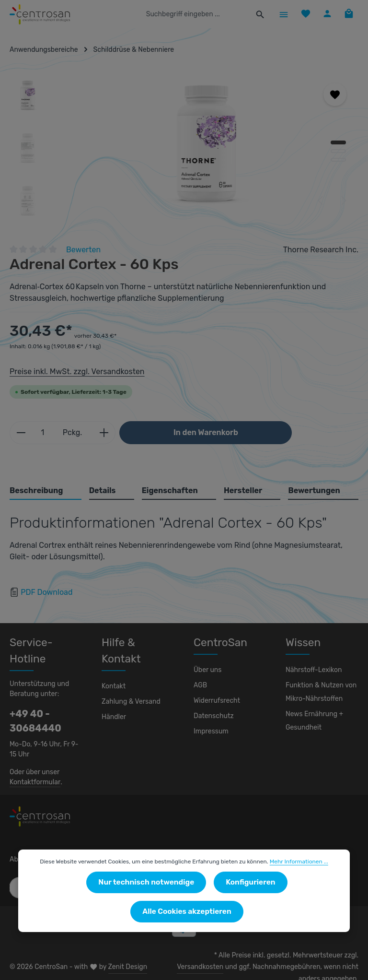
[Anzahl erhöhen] (99, 433)
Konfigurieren (189, 912)
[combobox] (195, 14)
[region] (184, 148)
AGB (201, 685)
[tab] (46, 491)
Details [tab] (102, 490)
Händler (113, 701)
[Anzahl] (41, 433)
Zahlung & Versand (130, 685)
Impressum (210, 732)
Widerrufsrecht (215, 701)
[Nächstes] (343, 201)
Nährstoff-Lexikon (312, 670)
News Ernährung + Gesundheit (313, 721)
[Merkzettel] (303, 14)
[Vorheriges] (321, 201)
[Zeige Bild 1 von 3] (338, 142)
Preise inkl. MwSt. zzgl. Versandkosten (75, 372)
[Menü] (281, 14)
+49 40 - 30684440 (31, 721)
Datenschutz (212, 716)
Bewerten (84, 250)
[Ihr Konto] (326, 14)
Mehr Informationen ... (295, 892)
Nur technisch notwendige (94, 912)
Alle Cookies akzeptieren (282, 912)
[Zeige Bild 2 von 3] (338, 151)
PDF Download (47, 592)
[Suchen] (257, 14)
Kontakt (113, 670)
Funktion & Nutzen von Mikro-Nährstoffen (320, 692)
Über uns (207, 670)
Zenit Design (123, 961)
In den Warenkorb (201, 432)
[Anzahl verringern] (21, 433)
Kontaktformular (33, 782)
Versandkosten (336, 956)
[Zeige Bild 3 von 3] (338, 160)
